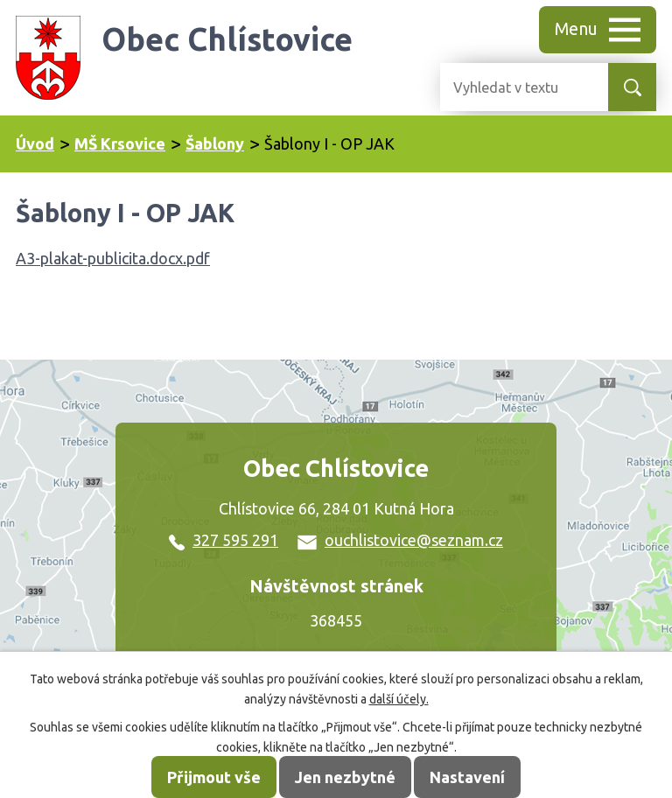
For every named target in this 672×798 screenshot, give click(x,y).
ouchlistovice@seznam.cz (400, 540)
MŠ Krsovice (120, 143)
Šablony (215, 143)
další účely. (399, 699)
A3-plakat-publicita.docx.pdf (113, 258)
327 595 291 (224, 540)
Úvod (35, 143)
